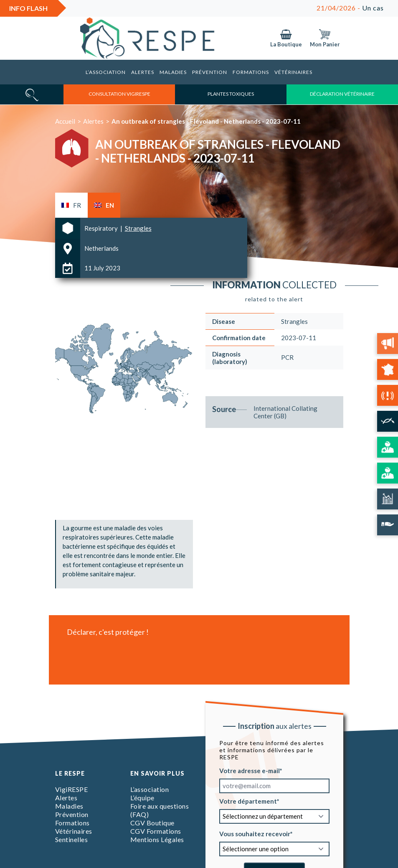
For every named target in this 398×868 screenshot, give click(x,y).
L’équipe (142, 798)
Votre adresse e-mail (250, 770)
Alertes (143, 72)
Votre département (248, 801)
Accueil (65, 121)
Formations (251, 72)
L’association (106, 72)
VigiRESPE (72, 789)
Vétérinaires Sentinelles (74, 835)
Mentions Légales (157, 839)
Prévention (210, 72)
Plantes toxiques (231, 94)
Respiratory (102, 228)
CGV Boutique (152, 823)
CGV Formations (156, 831)
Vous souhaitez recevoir (255, 833)
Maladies (173, 72)
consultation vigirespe (119, 94)
